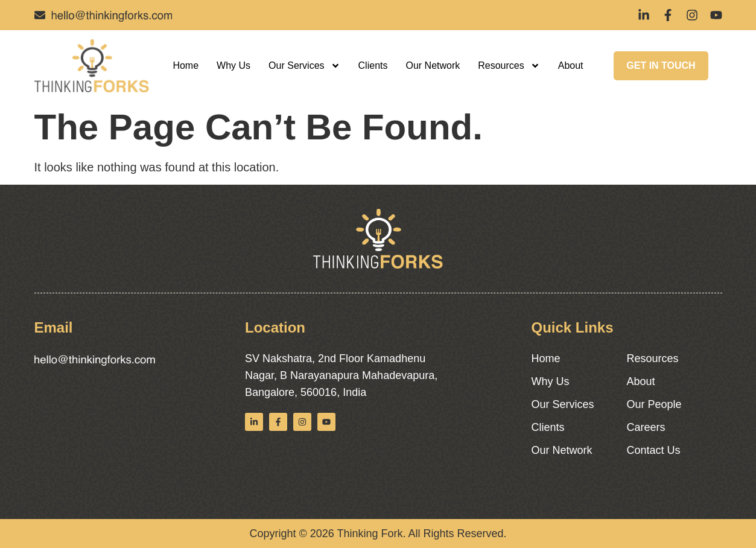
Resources (509, 66)
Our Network (433, 65)
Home (186, 65)
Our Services (304, 66)
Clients (373, 65)
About (571, 65)
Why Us (233, 65)
